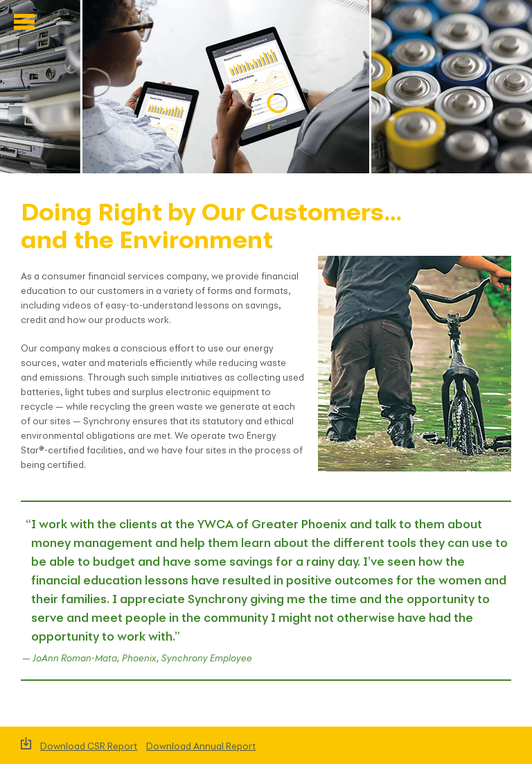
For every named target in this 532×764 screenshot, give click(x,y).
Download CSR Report (89, 747)
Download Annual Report (201, 747)
